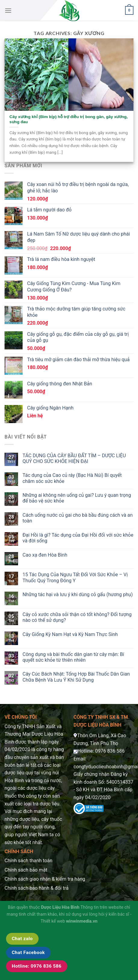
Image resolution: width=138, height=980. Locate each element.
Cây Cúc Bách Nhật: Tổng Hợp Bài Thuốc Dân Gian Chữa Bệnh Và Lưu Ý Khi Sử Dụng (76, 677)
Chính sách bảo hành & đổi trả (36, 888)
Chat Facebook (28, 953)
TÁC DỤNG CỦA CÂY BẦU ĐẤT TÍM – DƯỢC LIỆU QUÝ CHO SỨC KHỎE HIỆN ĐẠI (74, 458)
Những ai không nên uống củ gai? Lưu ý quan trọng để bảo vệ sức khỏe (77, 498)
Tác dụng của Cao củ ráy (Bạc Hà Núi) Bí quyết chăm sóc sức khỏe (72, 478)
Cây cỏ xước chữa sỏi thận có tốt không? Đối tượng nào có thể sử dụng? (77, 617)
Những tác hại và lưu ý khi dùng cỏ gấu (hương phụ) (78, 594)
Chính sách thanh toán (28, 861)
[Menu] (8, 10)
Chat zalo (22, 939)
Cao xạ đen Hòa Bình (45, 555)
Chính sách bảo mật (26, 870)
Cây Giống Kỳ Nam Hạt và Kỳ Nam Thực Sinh (70, 634)
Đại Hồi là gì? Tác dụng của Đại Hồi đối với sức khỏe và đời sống (78, 538)
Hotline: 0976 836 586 (37, 966)
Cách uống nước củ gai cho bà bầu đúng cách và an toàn (78, 518)
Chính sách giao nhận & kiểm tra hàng (45, 879)
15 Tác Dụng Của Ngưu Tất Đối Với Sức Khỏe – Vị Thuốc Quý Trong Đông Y (75, 577)
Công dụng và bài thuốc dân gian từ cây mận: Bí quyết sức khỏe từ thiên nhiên (73, 657)
